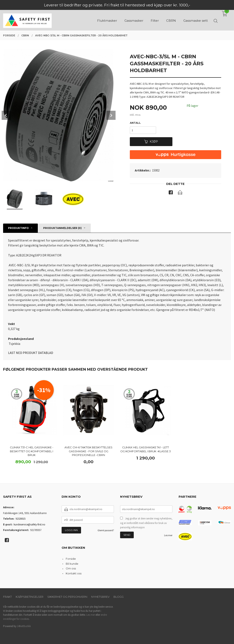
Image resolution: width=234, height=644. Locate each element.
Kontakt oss (74, 573)
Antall (135, 123)
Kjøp (151, 142)
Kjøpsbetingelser (30, 597)
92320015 (20, 519)
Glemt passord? (106, 530)
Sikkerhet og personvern (67, 597)
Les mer (168, 535)
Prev (6, 115)
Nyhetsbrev (100, 597)
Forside (71, 559)
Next (111, 115)
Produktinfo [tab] (18, 228)
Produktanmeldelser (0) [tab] (62, 228)
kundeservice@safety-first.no (29, 524)
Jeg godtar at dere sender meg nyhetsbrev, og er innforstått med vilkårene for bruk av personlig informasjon (146, 523)
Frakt (7, 597)
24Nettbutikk (24, 626)
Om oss (71, 568)
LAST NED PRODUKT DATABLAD (31, 353)
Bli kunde (72, 564)
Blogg (119, 597)
